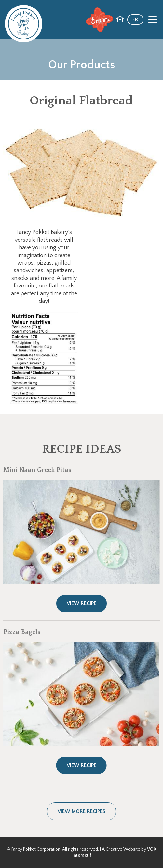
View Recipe (81, 603)
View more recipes (81, 811)
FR (135, 20)
